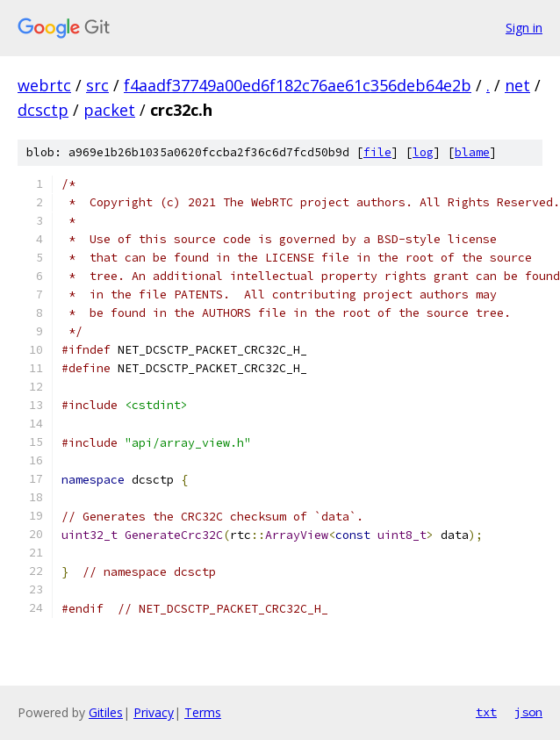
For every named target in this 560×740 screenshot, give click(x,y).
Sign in (524, 28)
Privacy (154, 712)
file (377, 152)
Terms (203, 712)
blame (472, 152)
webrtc (44, 85)
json (528, 712)
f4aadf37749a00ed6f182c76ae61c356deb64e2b (298, 85)
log (423, 152)
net (517, 85)
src (97, 85)
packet (109, 110)
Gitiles (106, 712)
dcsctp (43, 110)
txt (486, 712)
